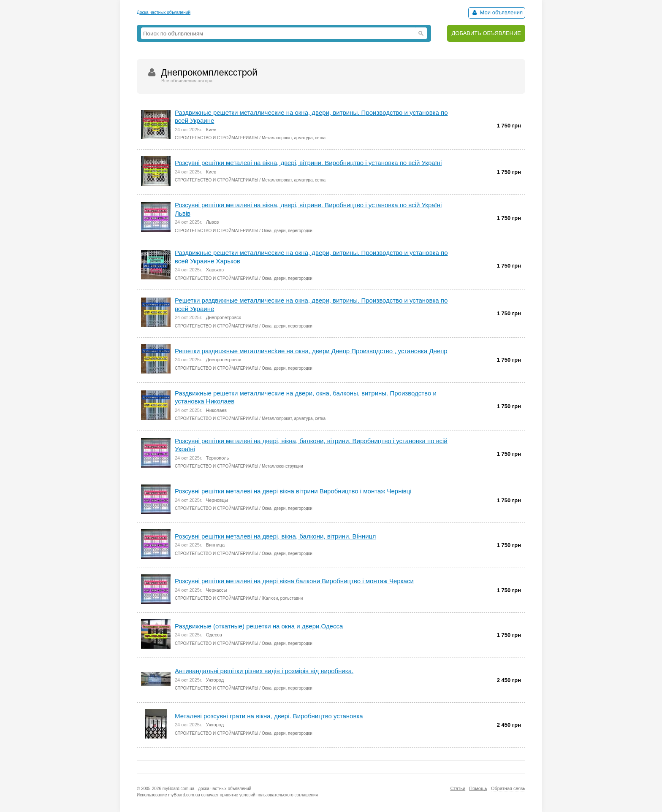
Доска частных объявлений (164, 12)
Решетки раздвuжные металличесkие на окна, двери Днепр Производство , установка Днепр (311, 351)
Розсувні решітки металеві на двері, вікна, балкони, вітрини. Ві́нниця (275, 536)
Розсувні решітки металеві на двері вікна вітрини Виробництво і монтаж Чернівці (293, 491)
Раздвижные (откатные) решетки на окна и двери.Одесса (259, 626)
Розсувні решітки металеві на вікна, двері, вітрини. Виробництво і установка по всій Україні (308, 163)
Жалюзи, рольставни (282, 598)
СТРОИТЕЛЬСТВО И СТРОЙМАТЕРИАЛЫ (217, 138)
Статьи (458, 788)
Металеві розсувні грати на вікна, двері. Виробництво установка (269, 716)
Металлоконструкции (282, 466)
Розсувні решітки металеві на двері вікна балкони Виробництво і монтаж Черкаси (294, 581)
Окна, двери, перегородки (287, 231)
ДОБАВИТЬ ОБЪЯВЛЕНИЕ (486, 33)
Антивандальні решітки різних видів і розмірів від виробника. (264, 671)
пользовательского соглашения (288, 795)
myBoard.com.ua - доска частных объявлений (207, 789)
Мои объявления (497, 12)
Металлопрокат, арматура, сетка (294, 138)
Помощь (478, 788)
